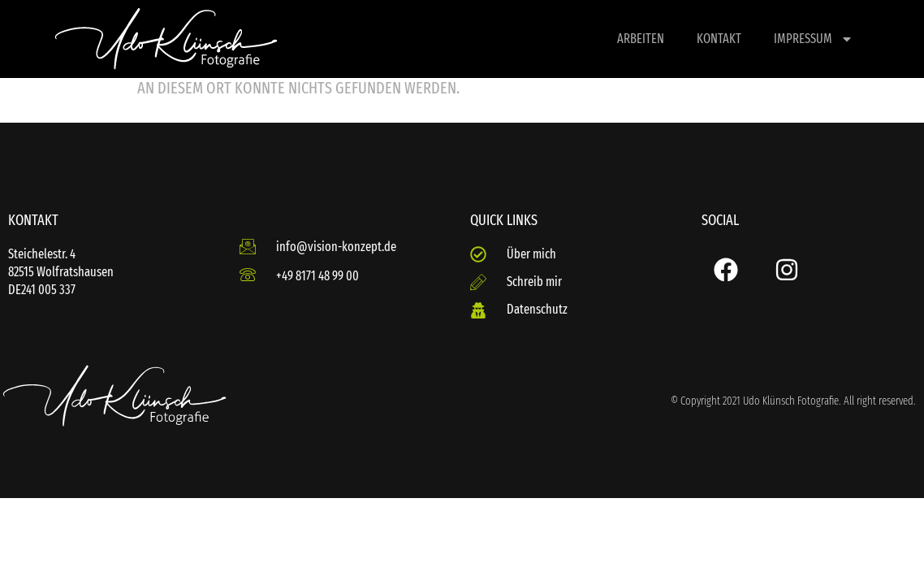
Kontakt (719, 39)
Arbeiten (641, 39)
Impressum (814, 39)
